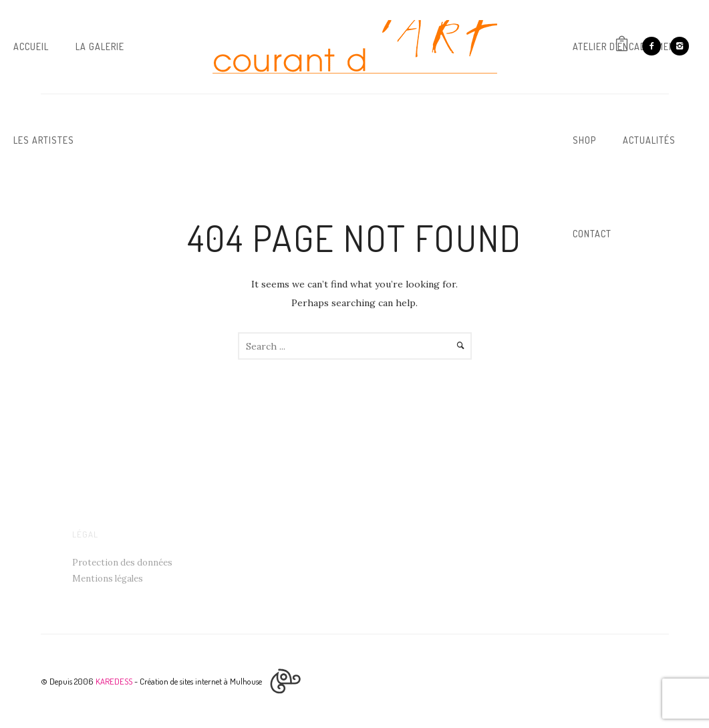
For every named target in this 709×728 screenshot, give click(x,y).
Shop (584, 140)
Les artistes (44, 140)
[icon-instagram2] (680, 46)
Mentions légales (108, 579)
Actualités (649, 140)
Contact (592, 234)
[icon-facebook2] (655, 46)
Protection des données (122, 563)
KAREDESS (114, 681)
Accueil (31, 46)
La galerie (100, 46)
